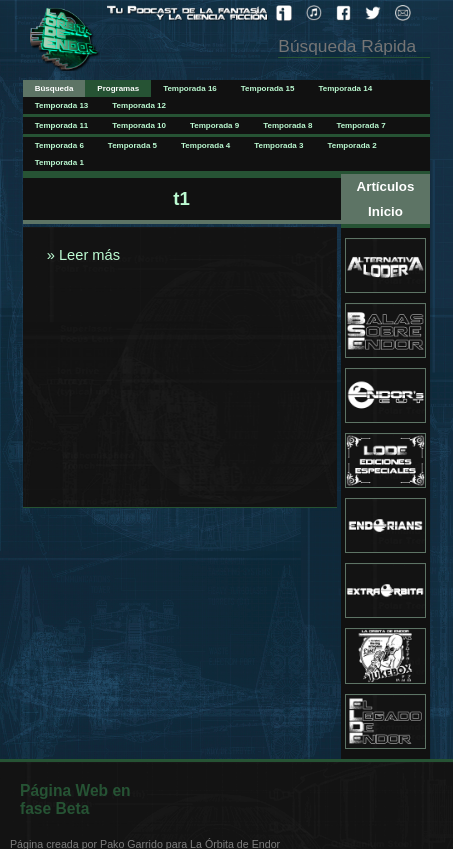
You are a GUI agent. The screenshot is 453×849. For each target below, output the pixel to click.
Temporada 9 (214, 125)
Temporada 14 (345, 88)
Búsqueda (54, 88)
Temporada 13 (62, 105)
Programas (118, 88)
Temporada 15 (268, 88)
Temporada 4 (205, 145)
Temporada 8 (287, 125)
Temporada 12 (139, 105)
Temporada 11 (62, 125)
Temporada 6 (59, 145)
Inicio (385, 211)
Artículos (386, 186)
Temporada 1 (59, 162)
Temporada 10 (139, 125)
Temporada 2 (351, 145)
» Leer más (81, 255)
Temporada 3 (278, 145)
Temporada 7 (360, 125)
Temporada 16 (190, 88)
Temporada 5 (132, 145)
